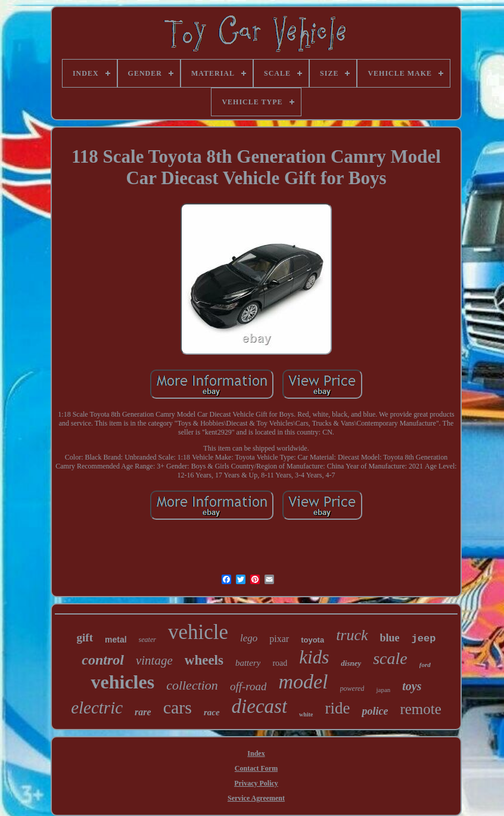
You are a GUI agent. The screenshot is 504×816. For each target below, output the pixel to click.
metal (116, 640)
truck (352, 635)
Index (256, 753)
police (375, 711)
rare (143, 712)
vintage (154, 660)
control (103, 660)
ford (425, 665)
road (280, 663)
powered (352, 688)
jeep (424, 639)
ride (337, 708)
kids (314, 657)
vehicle (198, 632)
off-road (248, 686)
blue (390, 638)
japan (383, 690)
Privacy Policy (256, 783)
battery (248, 663)
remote (420, 709)
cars (178, 707)
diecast (259, 706)
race (212, 712)
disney (351, 663)
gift (85, 637)
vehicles (122, 682)
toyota (312, 640)
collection (192, 685)
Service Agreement (256, 798)
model (303, 682)
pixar (279, 639)
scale (390, 658)
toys (412, 686)
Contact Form (256, 768)
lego (249, 638)
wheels (204, 660)
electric (97, 708)
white (306, 714)
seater (147, 640)
